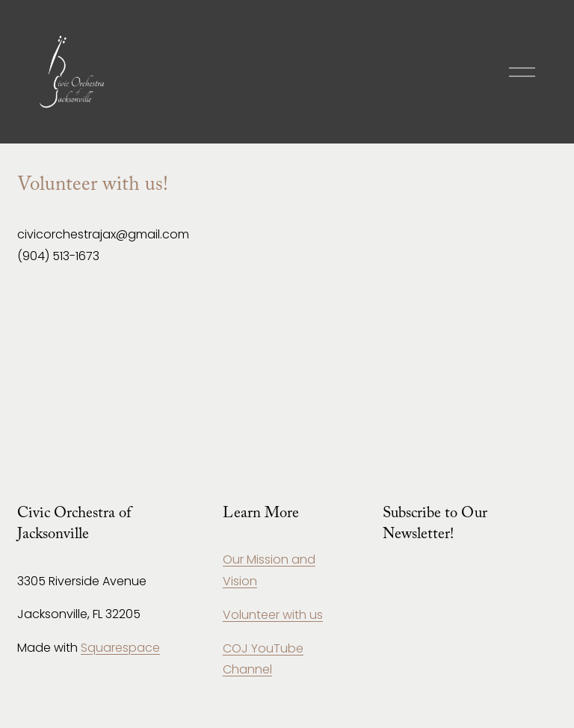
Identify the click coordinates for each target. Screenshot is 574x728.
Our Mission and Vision (269, 570)
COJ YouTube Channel (263, 659)
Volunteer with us (273, 615)
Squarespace (120, 648)
